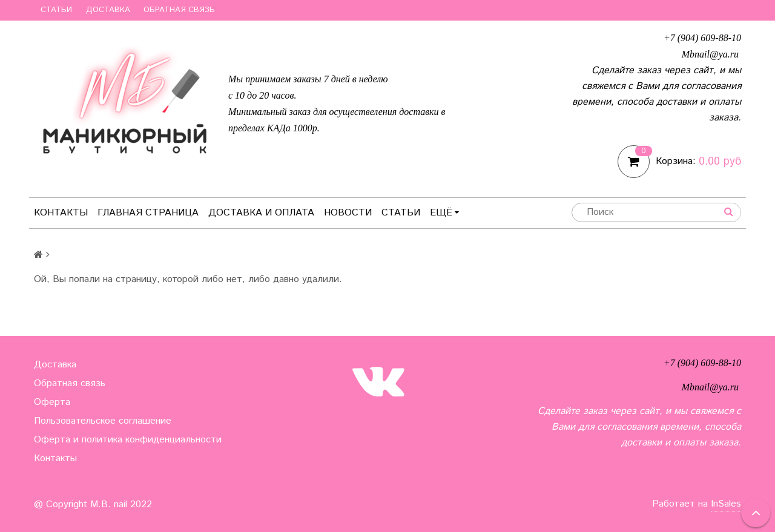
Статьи (56, 10)
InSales (726, 504)
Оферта (52, 402)
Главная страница (148, 213)
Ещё (444, 213)
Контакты (61, 213)
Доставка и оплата (261, 213)
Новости (348, 213)
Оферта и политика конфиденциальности (128, 440)
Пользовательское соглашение (103, 421)
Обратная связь (179, 10)
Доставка (108, 10)
